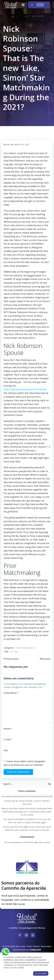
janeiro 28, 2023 (22, 144)
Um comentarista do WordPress (19, 842)
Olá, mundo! (44, 842)
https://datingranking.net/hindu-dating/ (25, 389)
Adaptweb (36, 950)
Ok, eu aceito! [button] (41, 973)
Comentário (11, 693)
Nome (8, 729)
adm (8, 144)
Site (6, 750)
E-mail (8, 739)
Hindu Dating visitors (25, 648)
